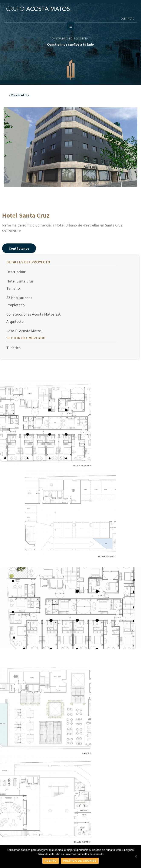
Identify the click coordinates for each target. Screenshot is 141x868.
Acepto (51, 861)
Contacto (128, 19)
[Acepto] (136, 856)
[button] (19, 248)
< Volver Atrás (19, 95)
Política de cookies (80, 861)
